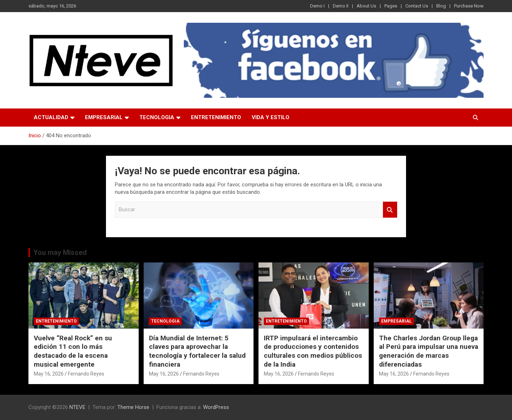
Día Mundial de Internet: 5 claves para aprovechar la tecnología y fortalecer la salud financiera (197, 351)
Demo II (341, 6)
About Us (366, 6)
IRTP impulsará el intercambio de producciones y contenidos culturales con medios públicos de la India (313, 351)
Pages (391, 6)
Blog (441, 6)
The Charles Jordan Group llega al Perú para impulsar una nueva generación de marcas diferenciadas (429, 351)
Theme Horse (133, 407)
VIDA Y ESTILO (271, 117)
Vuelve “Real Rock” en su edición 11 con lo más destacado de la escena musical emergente (73, 351)
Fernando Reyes (86, 374)
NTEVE (77, 407)
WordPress (216, 407)
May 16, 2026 (49, 374)
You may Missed (60, 252)
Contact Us (417, 6)
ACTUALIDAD (51, 117)
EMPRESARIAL (104, 117)
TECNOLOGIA (157, 117)
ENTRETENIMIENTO (216, 117)
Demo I (317, 6)
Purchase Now (469, 6)
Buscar (390, 210)
